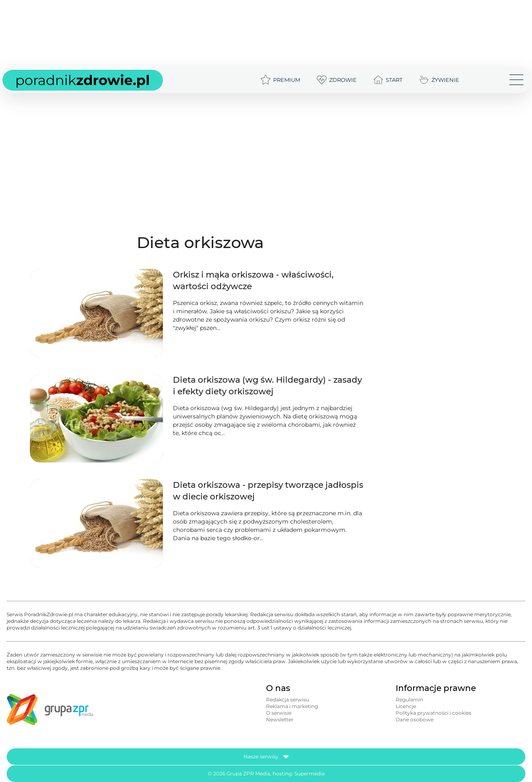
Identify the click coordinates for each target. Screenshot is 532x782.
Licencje (406, 706)
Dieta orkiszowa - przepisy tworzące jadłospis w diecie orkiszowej (268, 491)
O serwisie (279, 713)
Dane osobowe (415, 719)
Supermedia (309, 773)
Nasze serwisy (266, 757)
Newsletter (280, 719)
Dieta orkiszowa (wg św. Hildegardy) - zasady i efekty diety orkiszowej (267, 386)
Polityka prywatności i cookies (433, 713)
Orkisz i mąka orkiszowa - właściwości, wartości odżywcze (253, 280)
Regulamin (409, 700)
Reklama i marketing (292, 706)
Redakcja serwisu (288, 700)
